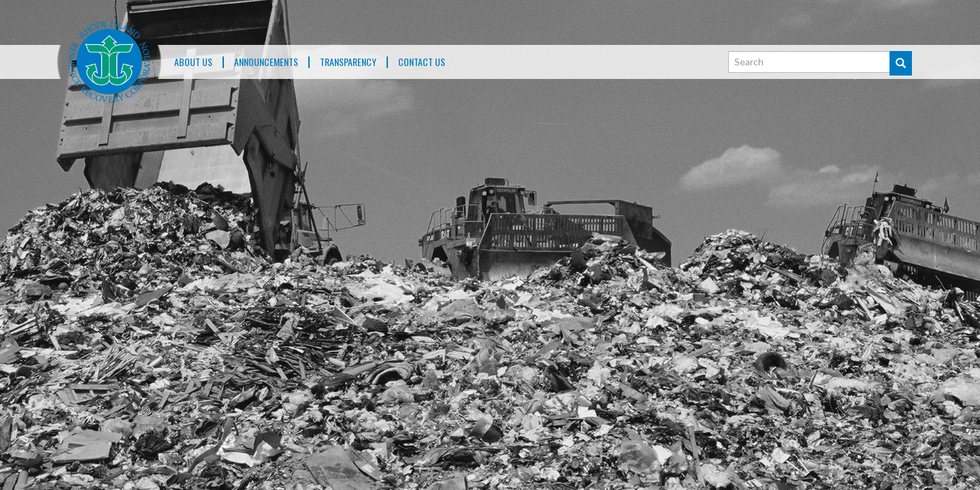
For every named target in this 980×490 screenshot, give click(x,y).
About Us (193, 62)
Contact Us (422, 62)
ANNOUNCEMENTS (266, 62)
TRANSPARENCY (348, 62)
